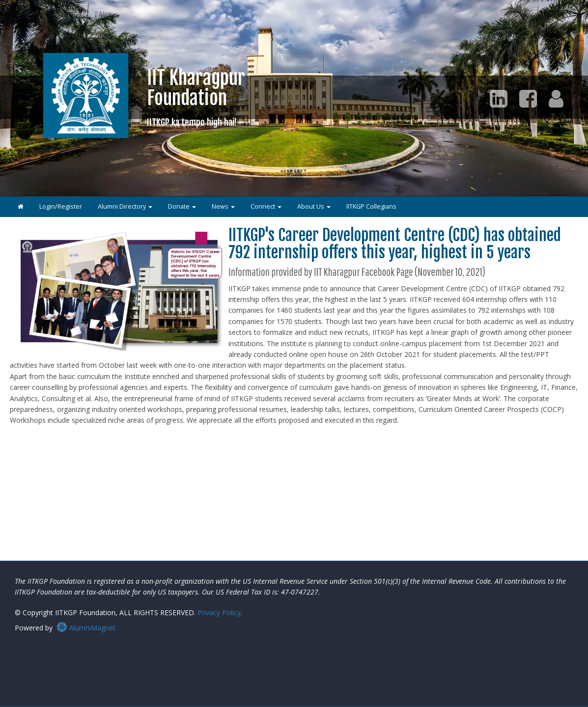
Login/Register (61, 206)
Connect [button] (266, 206)
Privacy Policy (219, 612)
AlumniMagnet (86, 628)
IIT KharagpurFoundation (196, 97)
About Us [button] (314, 206)
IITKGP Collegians (371, 206)
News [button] (223, 206)
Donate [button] (182, 206)
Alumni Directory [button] (125, 206)
